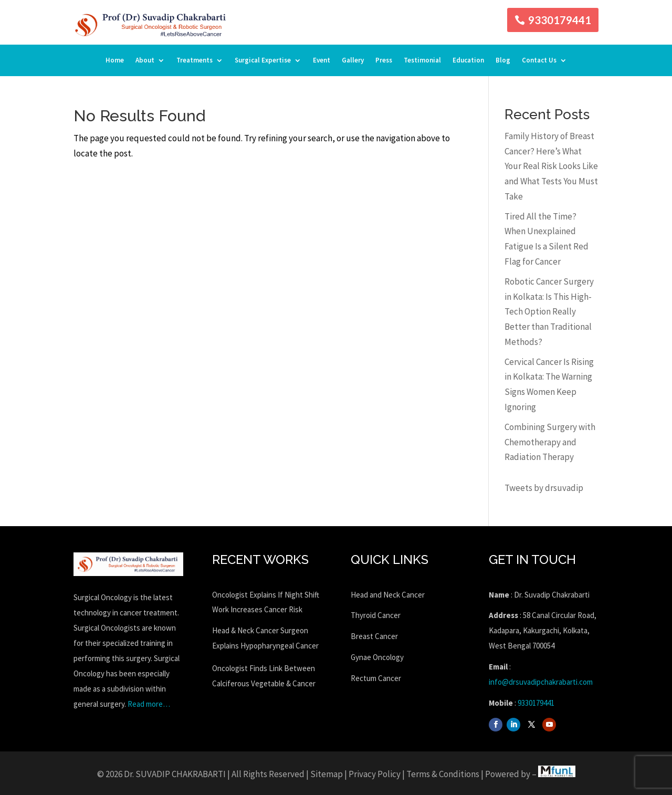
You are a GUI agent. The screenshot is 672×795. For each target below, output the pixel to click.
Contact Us (539, 61)
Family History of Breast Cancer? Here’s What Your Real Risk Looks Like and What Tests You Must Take (551, 166)
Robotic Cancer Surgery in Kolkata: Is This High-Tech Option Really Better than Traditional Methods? (549, 312)
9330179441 (560, 20)
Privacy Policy (375, 774)
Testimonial (422, 61)
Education (468, 61)
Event (322, 61)
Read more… (149, 704)
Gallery (353, 61)
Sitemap (327, 774)
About (145, 61)
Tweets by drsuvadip (544, 488)
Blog (503, 61)
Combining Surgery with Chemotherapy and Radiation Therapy (550, 442)
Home (115, 61)
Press (384, 61)
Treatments (195, 61)
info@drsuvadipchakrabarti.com (541, 682)
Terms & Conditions (443, 774)
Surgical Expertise (263, 61)
